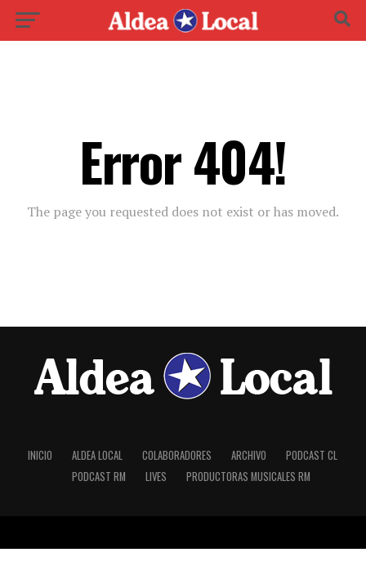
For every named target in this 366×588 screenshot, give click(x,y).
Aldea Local (97, 455)
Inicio (40, 455)
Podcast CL (312, 455)
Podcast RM (99, 477)
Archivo (249, 455)
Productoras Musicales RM (248, 477)
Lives (156, 477)
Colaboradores (177, 455)
